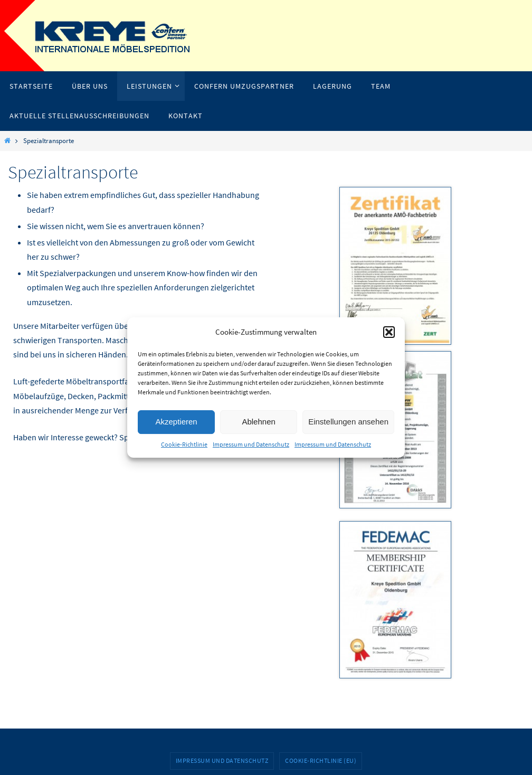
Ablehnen (258, 422)
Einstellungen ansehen (348, 422)
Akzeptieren (176, 422)
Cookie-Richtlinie (184, 444)
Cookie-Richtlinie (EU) (321, 760)
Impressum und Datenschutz (251, 444)
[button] (389, 332)
